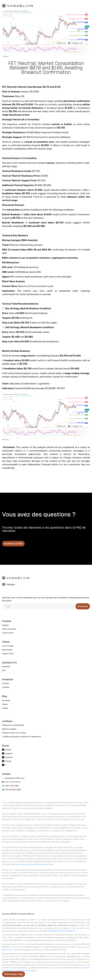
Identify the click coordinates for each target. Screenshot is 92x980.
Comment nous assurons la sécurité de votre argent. (33, 864)
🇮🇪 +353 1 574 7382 (10, 786)
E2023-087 (7, 950)
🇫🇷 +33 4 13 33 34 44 (11, 782)
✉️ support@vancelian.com (13, 778)
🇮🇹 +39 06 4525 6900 (12, 790)
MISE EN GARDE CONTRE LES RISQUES (59, 931)
